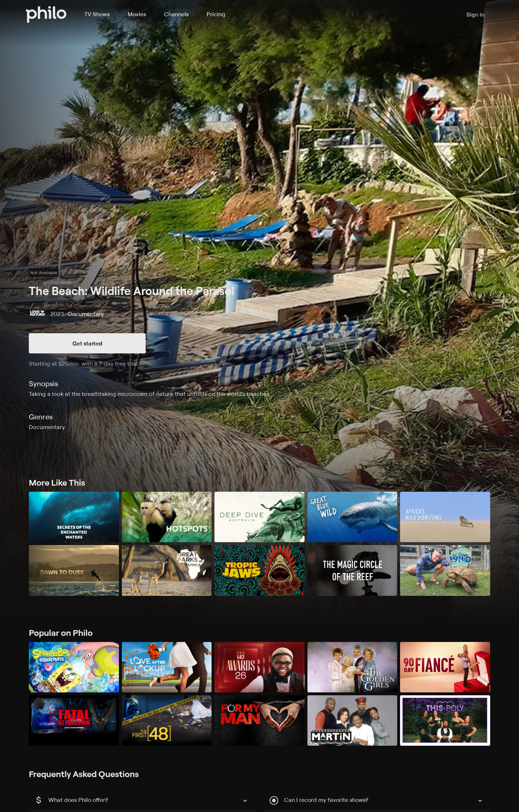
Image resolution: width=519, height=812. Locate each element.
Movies (137, 14)
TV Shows (97, 14)
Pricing (216, 14)
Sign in (475, 14)
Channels (176, 14)
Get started (87, 343)
